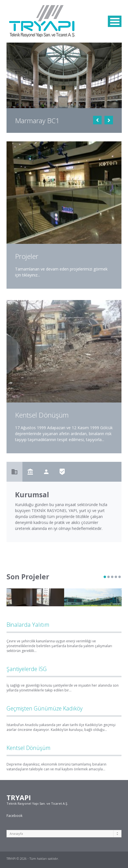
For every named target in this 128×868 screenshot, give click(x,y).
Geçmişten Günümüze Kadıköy (45, 708)
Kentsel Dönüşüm (29, 748)
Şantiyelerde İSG (27, 669)
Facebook (14, 816)
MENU (115, 21)
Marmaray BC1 (37, 120)
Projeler (27, 256)
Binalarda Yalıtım (28, 625)
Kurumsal (32, 495)
